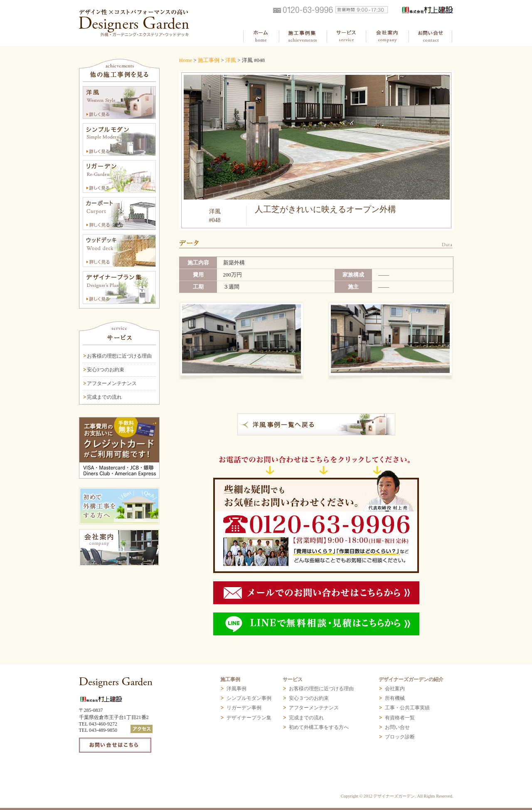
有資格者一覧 (400, 718)
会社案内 (395, 689)
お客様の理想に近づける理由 (119, 356)
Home (186, 60)
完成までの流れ (104, 397)
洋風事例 (236, 689)
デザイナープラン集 (249, 718)
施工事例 (209, 60)
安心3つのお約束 (106, 370)
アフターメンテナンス (112, 383)
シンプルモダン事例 (249, 698)
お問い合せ (397, 727)
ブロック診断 (400, 737)
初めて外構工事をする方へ (319, 727)
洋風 (231, 60)
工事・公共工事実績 (407, 708)
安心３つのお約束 (309, 698)
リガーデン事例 (244, 708)
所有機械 (395, 698)
